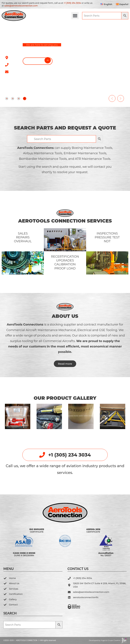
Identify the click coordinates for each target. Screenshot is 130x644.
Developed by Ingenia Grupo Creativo (105, 640)
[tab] (7, 98)
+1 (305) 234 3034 (72, 3)
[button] (65, 16)
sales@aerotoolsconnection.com (21, 6)
